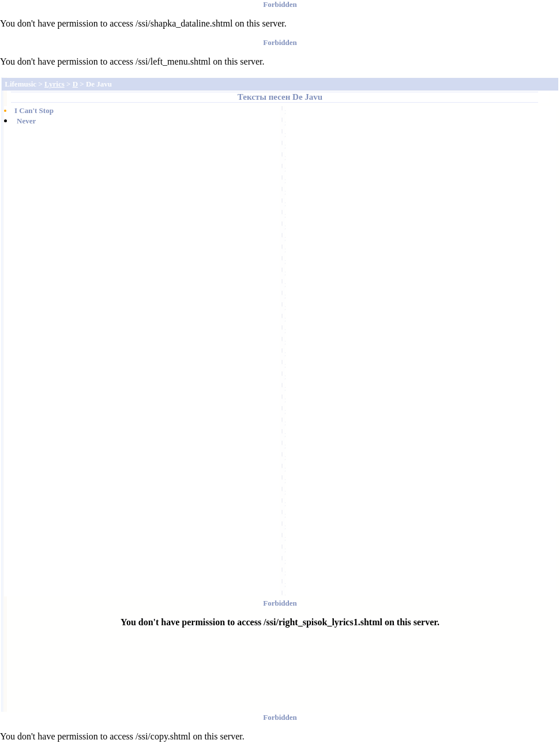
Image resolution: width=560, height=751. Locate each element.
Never (26, 121)
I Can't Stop (34, 110)
